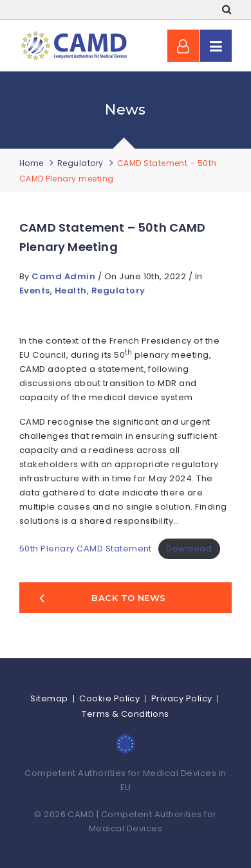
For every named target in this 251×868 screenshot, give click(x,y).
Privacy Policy (182, 698)
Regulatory (80, 163)
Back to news (103, 598)
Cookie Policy (109, 698)
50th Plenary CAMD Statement (86, 549)
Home (32, 163)
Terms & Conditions (126, 714)
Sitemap (49, 698)
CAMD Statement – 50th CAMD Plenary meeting (113, 237)
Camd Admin (64, 276)
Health (71, 291)
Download (189, 549)
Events (35, 291)
